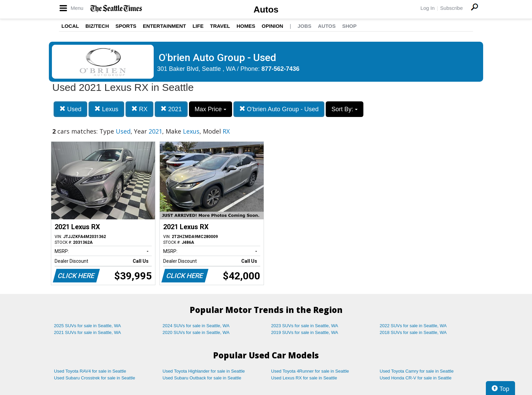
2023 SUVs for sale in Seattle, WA (305, 326)
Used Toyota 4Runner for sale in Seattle (310, 371)
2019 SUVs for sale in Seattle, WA (305, 332)
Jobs (305, 26)
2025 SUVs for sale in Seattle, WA (88, 326)
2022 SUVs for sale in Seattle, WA (413, 326)
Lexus (106, 109)
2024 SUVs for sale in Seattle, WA (196, 326)
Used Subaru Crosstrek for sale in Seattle (94, 378)
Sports (126, 26)
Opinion (272, 26)
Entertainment (164, 26)
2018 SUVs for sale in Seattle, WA (413, 332)
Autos (266, 9)
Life (198, 26)
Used (70, 109)
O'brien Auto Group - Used (279, 109)
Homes (246, 26)
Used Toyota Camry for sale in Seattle (417, 371)
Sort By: (345, 109)
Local (70, 26)
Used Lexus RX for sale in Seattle (304, 378)
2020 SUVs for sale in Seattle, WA (196, 332)
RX (139, 109)
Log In (427, 8)
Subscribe (451, 8)
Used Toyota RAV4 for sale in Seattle (90, 371)
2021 (171, 109)
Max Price (211, 109)
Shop (349, 26)
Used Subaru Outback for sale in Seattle (202, 378)
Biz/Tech (97, 26)
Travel (220, 26)
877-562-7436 (281, 69)
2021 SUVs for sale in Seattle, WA (88, 332)
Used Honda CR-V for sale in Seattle (416, 378)
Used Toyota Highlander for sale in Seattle (204, 371)
